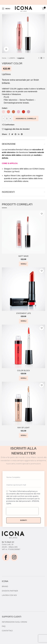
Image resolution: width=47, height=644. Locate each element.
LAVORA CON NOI (9, 595)
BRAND (5, 586)
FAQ (4, 626)
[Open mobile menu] (6, 9)
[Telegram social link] (22, 134)
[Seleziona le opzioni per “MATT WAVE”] (23, 264)
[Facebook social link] (9, 134)
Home (4, 58)
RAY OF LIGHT (24, 428)
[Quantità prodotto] (7, 118)
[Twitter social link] (12, 134)
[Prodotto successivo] (44, 58)
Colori (4, 108)
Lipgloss (21, 58)
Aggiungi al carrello (26, 119)
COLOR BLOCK (23, 371)
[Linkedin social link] (19, 134)
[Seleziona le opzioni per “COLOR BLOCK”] (23, 378)
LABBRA (12, 58)
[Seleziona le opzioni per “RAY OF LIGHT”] (23, 435)
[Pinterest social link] (16, 134)
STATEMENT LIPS (23, 313)
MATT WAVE (23, 256)
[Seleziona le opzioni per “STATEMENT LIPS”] (23, 321)
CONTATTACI (7, 631)
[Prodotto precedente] (39, 58)
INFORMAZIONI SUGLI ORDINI (14, 622)
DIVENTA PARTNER (10, 591)
